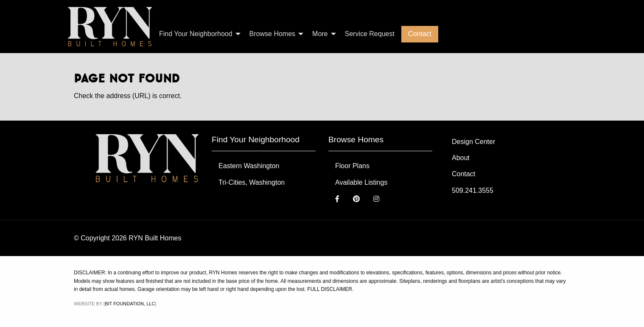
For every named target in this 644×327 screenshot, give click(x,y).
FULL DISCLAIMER (330, 289)
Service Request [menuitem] (370, 34)
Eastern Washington (249, 166)
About (461, 158)
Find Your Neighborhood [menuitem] (196, 34)
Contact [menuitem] (420, 34)
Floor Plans (352, 166)
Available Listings (361, 182)
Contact (463, 174)
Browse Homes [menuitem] (272, 34)
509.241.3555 (473, 190)
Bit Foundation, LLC (130, 304)
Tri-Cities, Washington (252, 182)
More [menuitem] (320, 34)
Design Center (473, 142)
